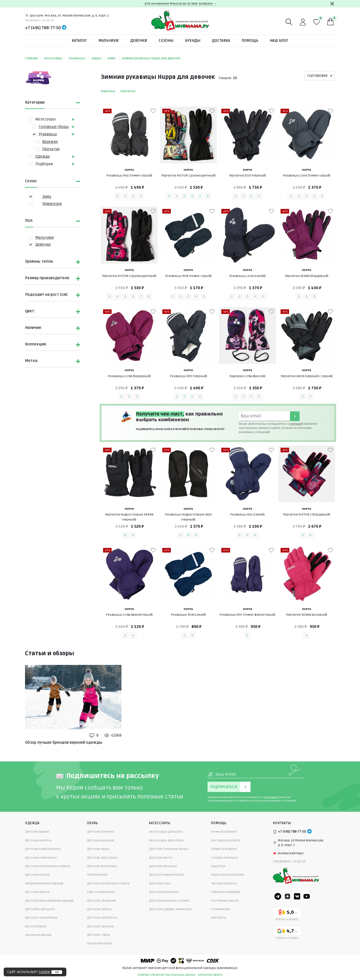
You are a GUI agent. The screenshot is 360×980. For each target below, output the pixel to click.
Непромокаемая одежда (44, 883)
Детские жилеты (38, 840)
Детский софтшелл (40, 909)
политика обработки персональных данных (167, 975)
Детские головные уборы (169, 849)
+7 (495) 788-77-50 (43, 28)
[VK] (297, 896)
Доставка (221, 41)
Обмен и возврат (224, 849)
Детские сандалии (101, 901)
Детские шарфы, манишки (170, 909)
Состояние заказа (225, 901)
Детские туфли (98, 935)
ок (57, 972)
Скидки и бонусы (224, 858)
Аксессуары (55, 58)
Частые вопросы (224, 883)
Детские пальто (37, 892)
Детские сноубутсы (102, 918)
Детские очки (160, 883)
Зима (114, 58)
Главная (34, 58)
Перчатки (51, 149)
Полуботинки (97, 875)
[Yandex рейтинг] (287, 915)
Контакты (219, 918)
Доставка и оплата (225, 840)
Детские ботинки (100, 832)
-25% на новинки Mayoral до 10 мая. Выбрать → (180, 4)
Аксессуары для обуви (166, 840)
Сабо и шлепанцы (101, 892)
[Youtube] (307, 896)
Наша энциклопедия (227, 875)
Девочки (139, 41)
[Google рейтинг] (287, 933)
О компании (220, 909)
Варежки (50, 142)
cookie (44, 972)
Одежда (43, 157)
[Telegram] (64, 28)
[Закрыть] (332, 4)
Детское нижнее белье (167, 875)
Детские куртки (37, 875)
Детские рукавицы (164, 892)
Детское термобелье (41, 918)
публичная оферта (210, 975)
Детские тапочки (100, 926)
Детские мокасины (102, 866)
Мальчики (109, 41)
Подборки (44, 164)
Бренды (193, 41)
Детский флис (36, 926)
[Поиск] (289, 22)
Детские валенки (100, 840)
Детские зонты (161, 858)
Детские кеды (98, 849)
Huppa (98, 58)
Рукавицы (79, 58)
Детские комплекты (41, 858)
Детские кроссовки (102, 858)
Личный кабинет (224, 832)
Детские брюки (37, 832)
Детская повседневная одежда (49, 901)
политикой (295, 424)
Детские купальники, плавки (48, 866)
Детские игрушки (163, 866)
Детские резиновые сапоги (108, 883)
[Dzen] (287, 896)
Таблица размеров (226, 892)
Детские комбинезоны (43, 849)
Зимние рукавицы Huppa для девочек (151, 58)
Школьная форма (38, 935)
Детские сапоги (99, 909)
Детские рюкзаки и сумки (169, 901)
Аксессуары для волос (166, 832)
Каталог (79, 41)
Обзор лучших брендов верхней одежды (64, 743)
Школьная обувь (100, 943)
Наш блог (279, 41)
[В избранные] (153, 111)
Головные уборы (54, 127)
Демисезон (52, 204)
